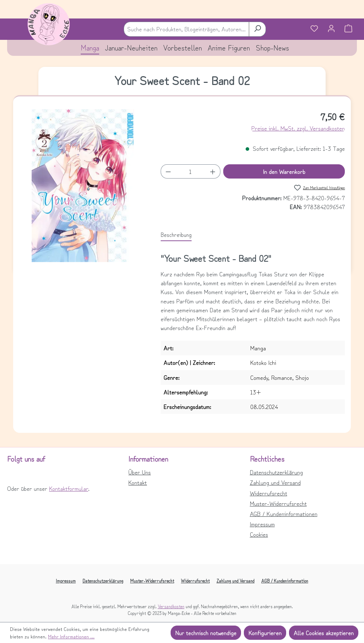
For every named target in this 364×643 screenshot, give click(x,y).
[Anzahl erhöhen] (213, 171)
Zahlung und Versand (275, 482)
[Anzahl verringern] (168, 171)
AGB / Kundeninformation (285, 581)
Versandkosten (171, 606)
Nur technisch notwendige (206, 633)
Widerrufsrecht (269, 493)
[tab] (176, 235)
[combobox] (186, 29)
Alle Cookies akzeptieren (324, 633)
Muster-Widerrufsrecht (278, 503)
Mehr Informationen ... (71, 636)
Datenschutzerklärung (276, 472)
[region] (83, 186)
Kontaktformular (69, 488)
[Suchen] (257, 29)
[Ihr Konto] (331, 29)
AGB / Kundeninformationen (284, 514)
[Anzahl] (191, 171)
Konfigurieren (265, 633)
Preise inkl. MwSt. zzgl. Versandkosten (298, 128)
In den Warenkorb (284, 171)
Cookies (259, 534)
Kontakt (138, 482)
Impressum (262, 524)
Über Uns (140, 472)
